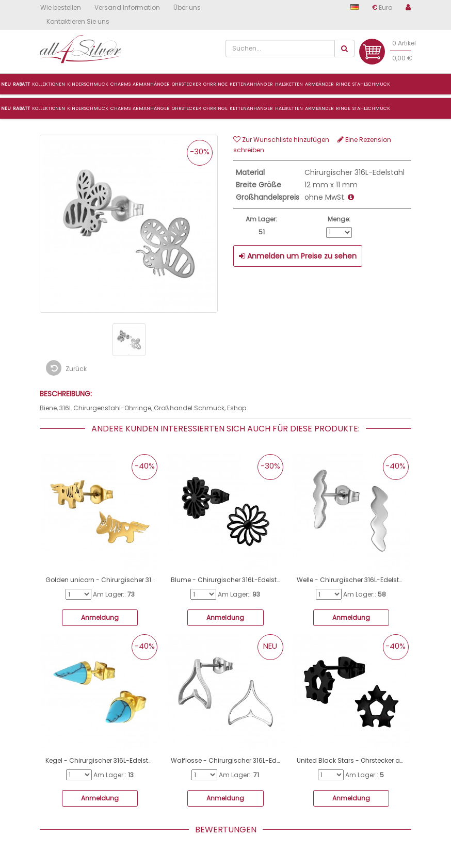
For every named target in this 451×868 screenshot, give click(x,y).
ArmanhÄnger (151, 84)
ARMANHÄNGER (151, 108)
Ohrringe (215, 108)
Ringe (343, 108)
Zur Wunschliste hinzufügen (281, 140)
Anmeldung (100, 617)
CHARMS (120, 108)
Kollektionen (49, 108)
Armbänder (319, 108)
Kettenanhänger (251, 108)
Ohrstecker (187, 108)
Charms (120, 84)
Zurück (66, 368)
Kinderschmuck (88, 108)
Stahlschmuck (371, 108)
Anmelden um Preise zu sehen (298, 256)
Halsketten (289, 108)
